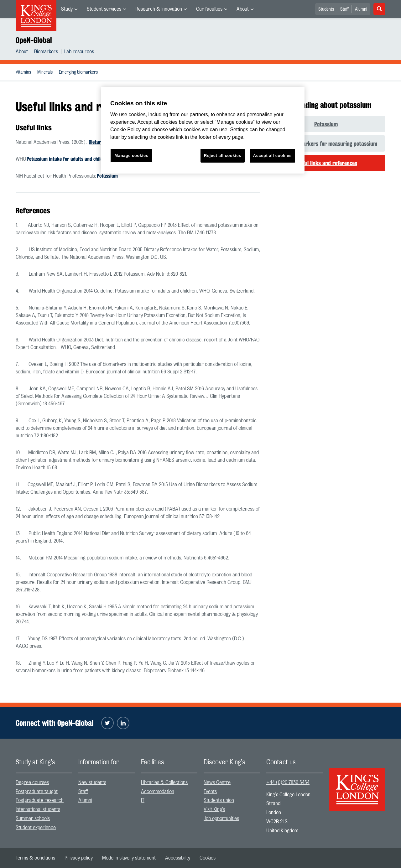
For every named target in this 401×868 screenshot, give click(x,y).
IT (143, 800)
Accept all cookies (272, 156)
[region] (203, 130)
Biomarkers (46, 52)
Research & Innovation (159, 9)
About (243, 9)
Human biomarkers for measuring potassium (326, 143)
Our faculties (209, 9)
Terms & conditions (35, 858)
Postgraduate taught (37, 792)
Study (67, 9)
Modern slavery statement (129, 858)
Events (210, 792)
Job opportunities (221, 819)
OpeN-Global (34, 40)
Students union (219, 800)
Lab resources (79, 52)
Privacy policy (79, 858)
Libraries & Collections (164, 782)
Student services (104, 9)
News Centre (217, 782)
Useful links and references (326, 163)
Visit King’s (214, 809)
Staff (344, 9)
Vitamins (23, 72)
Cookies (208, 858)
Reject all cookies (223, 156)
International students (38, 809)
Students (326, 9)
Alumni (361, 9)
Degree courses (32, 782)
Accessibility (178, 858)
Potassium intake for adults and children (68, 159)
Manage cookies (132, 156)
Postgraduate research (40, 800)
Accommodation (158, 792)
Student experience (36, 828)
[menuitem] (69, 9)
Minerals (45, 72)
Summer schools (33, 819)
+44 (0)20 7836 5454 (288, 782)
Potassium (108, 176)
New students (92, 782)
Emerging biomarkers (78, 72)
